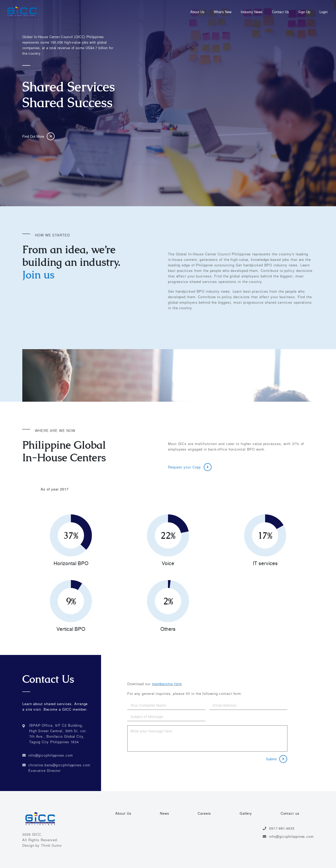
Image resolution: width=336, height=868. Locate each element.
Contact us (290, 813)
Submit (277, 759)
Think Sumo (51, 845)
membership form (167, 684)
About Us (197, 12)
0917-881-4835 (279, 828)
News (165, 813)
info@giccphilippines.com (51, 755)
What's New (223, 12)
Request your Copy (190, 467)
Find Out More (38, 136)
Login (324, 12)
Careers (204, 813)
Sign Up (304, 12)
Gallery (246, 813)
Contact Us (280, 12)
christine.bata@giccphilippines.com (59, 765)
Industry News (252, 12)
